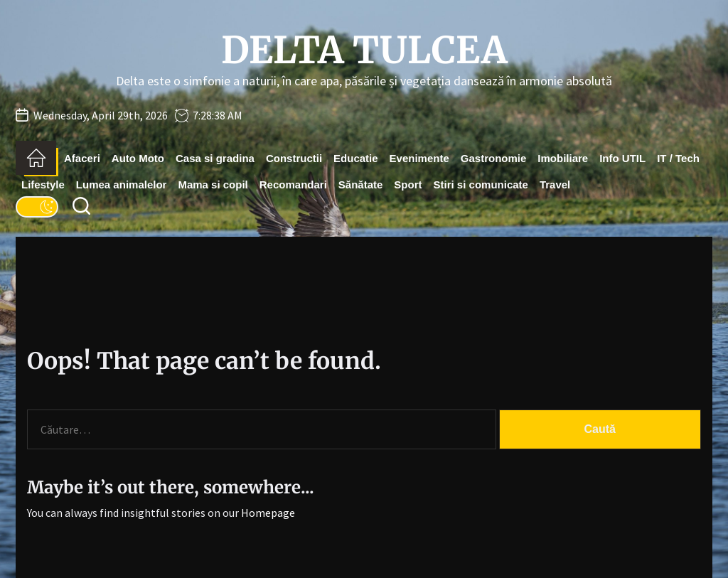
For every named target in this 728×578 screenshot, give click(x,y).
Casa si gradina (215, 158)
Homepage (268, 513)
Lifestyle (43, 184)
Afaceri (82, 158)
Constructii (294, 158)
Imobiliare (563, 158)
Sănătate (361, 184)
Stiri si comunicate (481, 184)
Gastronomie (494, 158)
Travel (555, 184)
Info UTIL (622, 158)
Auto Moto (138, 158)
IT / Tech (678, 158)
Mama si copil (213, 184)
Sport (408, 184)
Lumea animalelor (122, 184)
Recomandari (293, 184)
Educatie (356, 158)
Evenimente (419, 158)
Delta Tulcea (364, 50)
